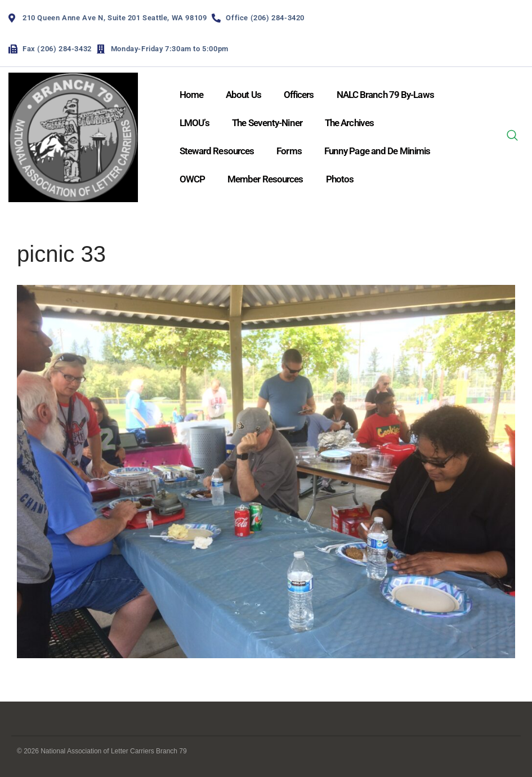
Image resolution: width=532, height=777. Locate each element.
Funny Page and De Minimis (377, 151)
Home (191, 95)
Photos (340, 179)
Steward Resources (217, 151)
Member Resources (265, 179)
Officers (299, 95)
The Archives (349, 123)
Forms (289, 151)
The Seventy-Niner (267, 123)
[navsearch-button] (512, 137)
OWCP (192, 179)
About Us (243, 95)
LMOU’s (195, 123)
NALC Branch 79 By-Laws (385, 95)
